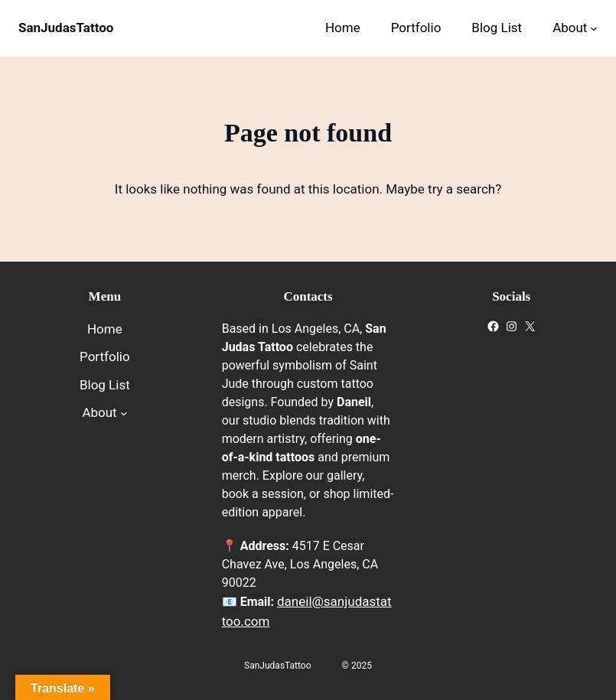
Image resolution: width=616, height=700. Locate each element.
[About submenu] (594, 28)
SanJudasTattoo (66, 28)
